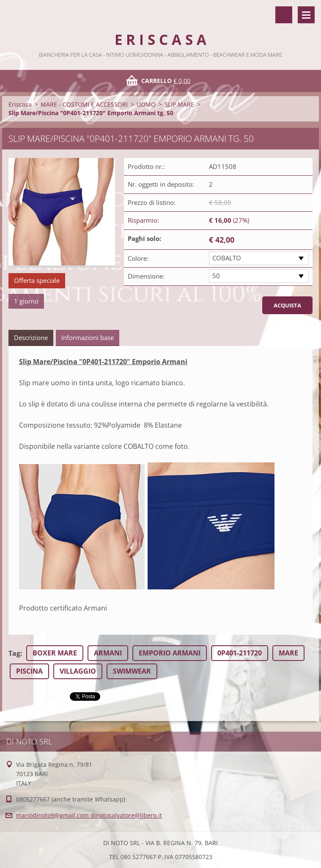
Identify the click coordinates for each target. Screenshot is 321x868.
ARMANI (108, 653)
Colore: (138, 258)
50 (216, 276)
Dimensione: (146, 276)
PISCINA (29, 671)
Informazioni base (88, 337)
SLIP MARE (179, 104)
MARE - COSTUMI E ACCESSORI (84, 104)
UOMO (146, 104)
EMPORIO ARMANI (170, 653)
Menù (306, 15)
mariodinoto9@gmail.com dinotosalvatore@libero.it (89, 815)
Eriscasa (20, 104)
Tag (14, 653)
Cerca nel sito (284, 15)
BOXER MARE (55, 653)
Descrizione (31, 337)
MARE (288, 653)
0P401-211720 (240, 653)
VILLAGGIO (78, 671)
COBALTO (227, 258)
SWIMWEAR (132, 671)
